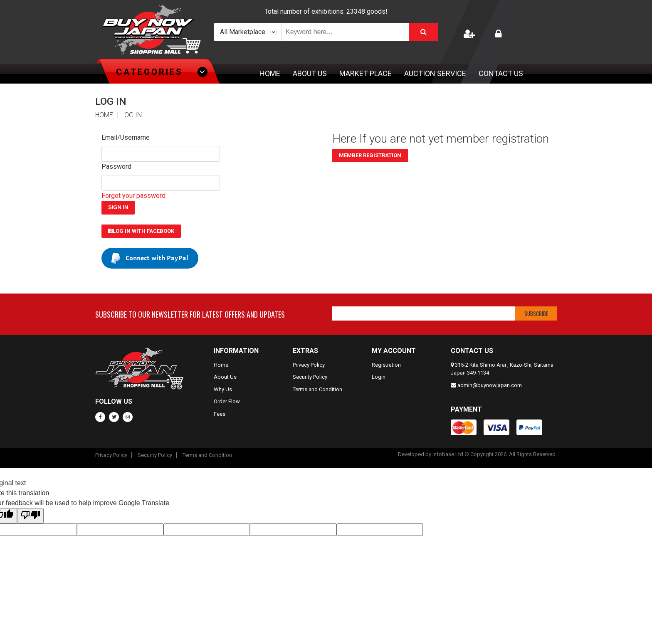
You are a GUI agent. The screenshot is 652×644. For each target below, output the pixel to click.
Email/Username (126, 137)
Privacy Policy (309, 365)
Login (379, 377)
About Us (310, 73)
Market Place (366, 73)
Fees (220, 414)
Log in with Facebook (141, 231)
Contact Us (501, 73)
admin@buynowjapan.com (490, 385)
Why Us (223, 389)
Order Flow (227, 401)
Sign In (118, 207)
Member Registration (370, 155)
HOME (104, 115)
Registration (386, 365)
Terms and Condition (317, 389)
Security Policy (310, 377)
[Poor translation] (30, 516)
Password (116, 167)
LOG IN (132, 115)
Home (270, 73)
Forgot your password (133, 196)
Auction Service (435, 73)
